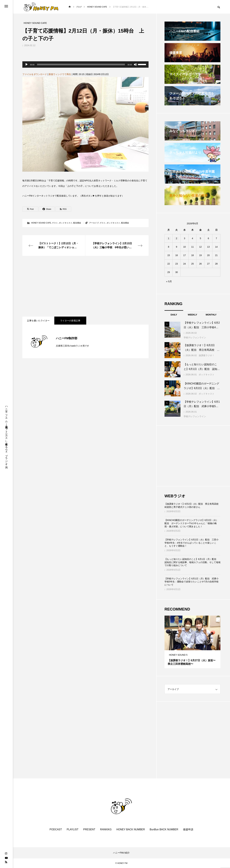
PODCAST (56, 829)
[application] (85, 64)
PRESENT (89, 829)
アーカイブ (94, 223)
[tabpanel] (192, 642)
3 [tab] (195, 647)
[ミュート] (135, 64)
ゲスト (55, 223)
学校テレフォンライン (195, 337)
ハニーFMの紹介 (121, 853)
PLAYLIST (73, 829)
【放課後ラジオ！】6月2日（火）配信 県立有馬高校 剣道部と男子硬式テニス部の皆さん (192, 505)
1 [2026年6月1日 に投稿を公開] (169, 238)
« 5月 (169, 281)
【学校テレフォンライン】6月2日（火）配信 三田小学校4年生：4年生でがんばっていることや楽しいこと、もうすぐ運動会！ (192, 543)
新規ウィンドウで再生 (60, 74)
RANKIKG (106, 829)
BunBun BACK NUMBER (164, 829)
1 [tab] (190, 647)
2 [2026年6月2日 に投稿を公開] (176, 238)
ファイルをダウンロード (35, 74)
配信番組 (77, 223)
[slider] (81, 64)
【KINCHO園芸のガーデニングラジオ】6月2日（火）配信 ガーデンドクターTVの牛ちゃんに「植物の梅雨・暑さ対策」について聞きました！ (191, 523)
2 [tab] (193, 647)
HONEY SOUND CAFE (41, 223)
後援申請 (188, 829)
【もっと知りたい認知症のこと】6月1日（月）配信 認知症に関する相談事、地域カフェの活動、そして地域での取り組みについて (192, 562)
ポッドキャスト (66, 223)
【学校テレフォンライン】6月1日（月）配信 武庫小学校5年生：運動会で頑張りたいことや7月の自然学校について (192, 582)
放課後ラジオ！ (207, 355)
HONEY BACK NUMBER (131, 829)
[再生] (27, 64)
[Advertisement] (85, 286)
